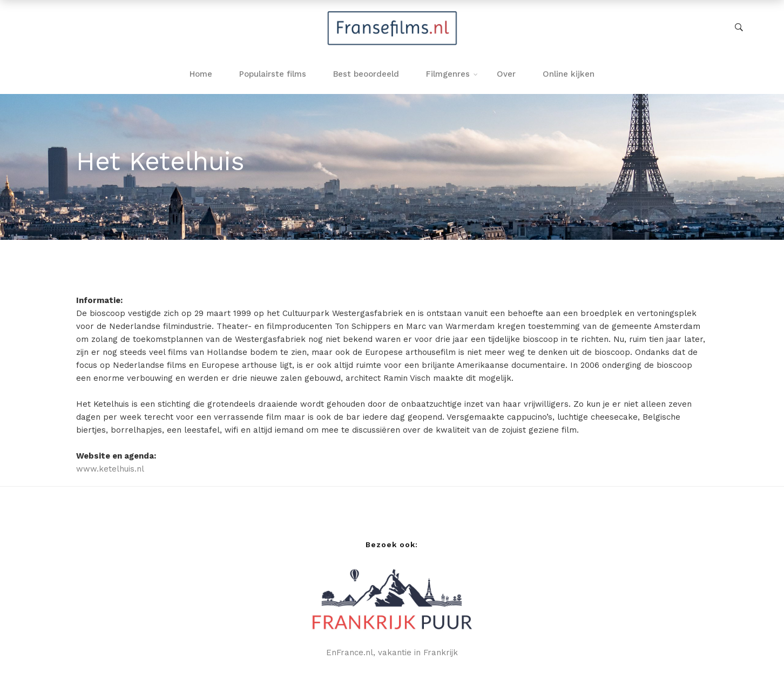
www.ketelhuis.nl (110, 469)
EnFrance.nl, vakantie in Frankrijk (392, 653)
